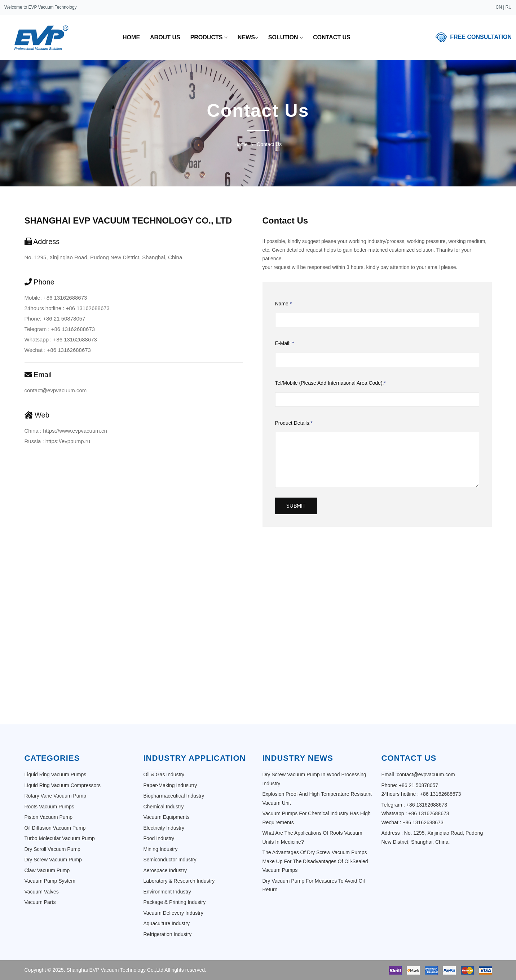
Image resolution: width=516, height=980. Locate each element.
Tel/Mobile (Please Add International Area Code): (330, 383)
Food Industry (159, 838)
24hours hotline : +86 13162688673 (67, 308)
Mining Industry (161, 849)
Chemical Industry (164, 807)
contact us (332, 37)
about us (165, 37)
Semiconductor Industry (170, 860)
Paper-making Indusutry (170, 785)
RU (509, 7)
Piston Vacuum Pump (49, 817)
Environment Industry (167, 892)
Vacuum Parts (40, 902)
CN (499, 7)
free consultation (481, 37)
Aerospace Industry (165, 870)
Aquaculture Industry (167, 923)
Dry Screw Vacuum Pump (53, 860)
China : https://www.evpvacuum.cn (66, 431)
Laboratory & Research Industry (179, 881)
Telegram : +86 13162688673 (60, 329)
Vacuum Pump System (50, 881)
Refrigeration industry (168, 934)
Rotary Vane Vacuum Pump (55, 796)
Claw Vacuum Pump (47, 870)
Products (209, 37)
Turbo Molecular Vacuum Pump (60, 838)
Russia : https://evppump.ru (58, 441)
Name (284, 304)
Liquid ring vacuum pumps (56, 774)
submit (296, 506)
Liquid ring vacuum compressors (63, 785)
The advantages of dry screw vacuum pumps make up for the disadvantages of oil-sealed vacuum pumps (315, 861)
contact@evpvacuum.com (56, 390)
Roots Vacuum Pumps (49, 807)
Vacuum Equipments (167, 817)
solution (286, 37)
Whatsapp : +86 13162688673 (61, 339)
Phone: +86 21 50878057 (55, 319)
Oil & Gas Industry (164, 774)
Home (241, 144)
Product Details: (294, 423)
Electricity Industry (164, 828)
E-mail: (285, 343)
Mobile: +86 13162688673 (56, 298)
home (131, 37)
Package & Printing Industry (175, 902)
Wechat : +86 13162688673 (58, 350)
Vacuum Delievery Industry (173, 913)
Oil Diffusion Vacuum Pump (55, 828)
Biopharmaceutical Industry (174, 796)
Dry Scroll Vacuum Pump (52, 849)
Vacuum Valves (42, 892)
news (248, 37)
